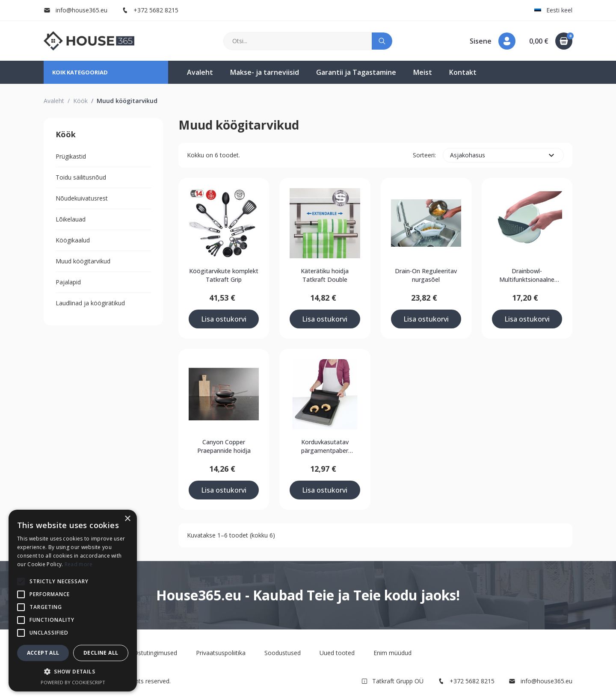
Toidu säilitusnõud (81, 177)
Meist (423, 72)
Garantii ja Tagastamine (356, 72)
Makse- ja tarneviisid (265, 72)
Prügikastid (71, 156)
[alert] (73, 601)
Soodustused (283, 653)
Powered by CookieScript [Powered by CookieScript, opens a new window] (73, 682)
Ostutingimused (155, 653)
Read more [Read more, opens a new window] (79, 564)
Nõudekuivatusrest (82, 198)
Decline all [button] (101, 653)
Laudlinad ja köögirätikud (90, 303)
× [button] (127, 519)
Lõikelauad (71, 219)
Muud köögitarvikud (83, 261)
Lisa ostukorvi (224, 319)
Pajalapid (68, 282)
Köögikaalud (73, 240)
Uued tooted (337, 653)
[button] (493, 41)
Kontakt (463, 72)
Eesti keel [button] (553, 10)
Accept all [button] (43, 653)
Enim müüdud (392, 653)
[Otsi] (298, 41)
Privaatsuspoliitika (221, 653)
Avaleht (200, 72)
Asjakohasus (503, 155)
